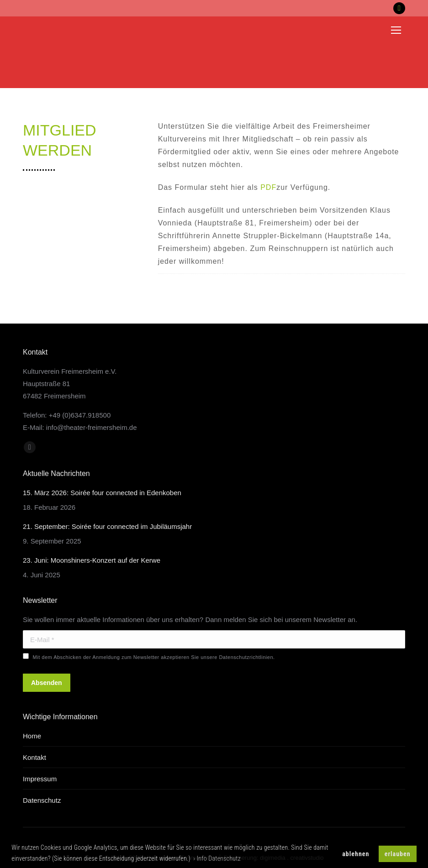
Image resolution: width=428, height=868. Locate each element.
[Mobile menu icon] (396, 30)
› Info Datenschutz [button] (217, 858)
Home (32, 736)
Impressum (40, 779)
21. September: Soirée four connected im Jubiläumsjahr (107, 526)
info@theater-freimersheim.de (92, 427)
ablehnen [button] (356, 854)
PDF (268, 187)
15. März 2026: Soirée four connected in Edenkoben (102, 493)
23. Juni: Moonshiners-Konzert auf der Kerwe (92, 560)
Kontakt (34, 757)
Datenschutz (42, 800)
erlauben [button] (398, 854)
